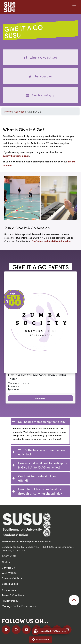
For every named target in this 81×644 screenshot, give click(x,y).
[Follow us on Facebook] (6, 630)
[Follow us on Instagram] (16, 630)
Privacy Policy (10, 601)
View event (40, 398)
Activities (19, 111)
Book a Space (10, 584)
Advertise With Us (12, 578)
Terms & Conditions (13, 595)
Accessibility (41, 639)
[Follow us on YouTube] (26, 630)
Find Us (6, 562)
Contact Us (8, 567)
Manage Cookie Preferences (19, 606)
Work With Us (9, 573)
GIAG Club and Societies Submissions (52, 241)
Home (8, 111)
